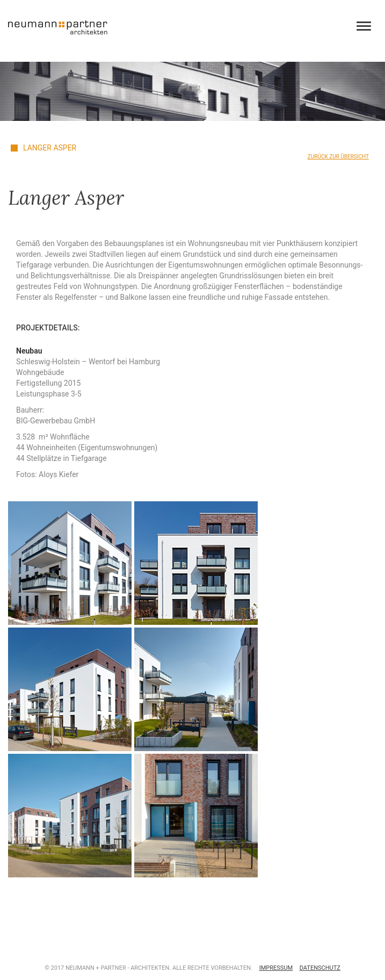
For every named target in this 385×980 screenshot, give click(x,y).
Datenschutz (320, 968)
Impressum (276, 968)
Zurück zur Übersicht (338, 157)
